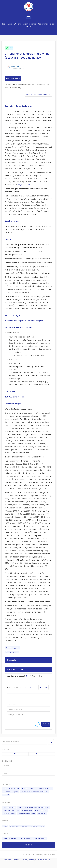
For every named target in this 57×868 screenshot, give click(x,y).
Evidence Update (40, 838)
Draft (5, 826)
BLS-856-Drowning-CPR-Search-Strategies (24, 321)
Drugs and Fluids (9, 814)
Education (42, 814)
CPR (20, 807)
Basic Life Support (12, 648)
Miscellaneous (27, 810)
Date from (6, 765)
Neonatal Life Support (11, 792)
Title (15, 754)
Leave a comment (13, 78)
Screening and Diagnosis (27, 814)
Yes (32, 676)
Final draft (34, 826)
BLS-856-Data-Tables (14, 397)
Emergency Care (9, 807)
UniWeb (52, 855)
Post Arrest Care (41, 810)
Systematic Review (10, 838)
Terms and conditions (11, 860)
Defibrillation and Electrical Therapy (37, 807)
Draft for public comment (19, 826)
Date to (5, 773)
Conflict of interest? (17, 676)
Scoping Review (25, 838)
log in (43, 687)
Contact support (43, 860)
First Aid (6, 795)
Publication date (42, 754)
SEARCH (28, 845)
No (39, 676)
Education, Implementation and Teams (35, 792)
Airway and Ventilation (11, 810)
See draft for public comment (38, 94)
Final (42, 826)
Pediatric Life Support (45, 788)
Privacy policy (28, 860)
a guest (29, 687)
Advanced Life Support (11, 788)
